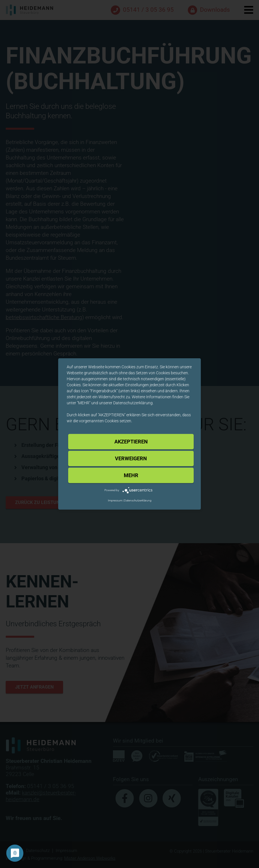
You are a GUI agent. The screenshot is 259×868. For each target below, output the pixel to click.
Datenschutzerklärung (138, 500)
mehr (131, 475)
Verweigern (131, 458)
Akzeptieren (131, 442)
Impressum (115, 500)
